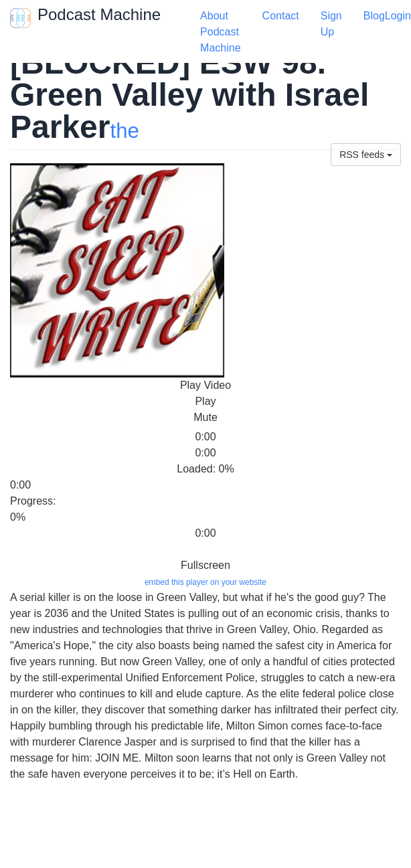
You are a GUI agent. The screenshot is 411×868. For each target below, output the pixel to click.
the (124, 131)
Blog (374, 16)
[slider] (37, 427)
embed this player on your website (205, 582)
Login (398, 16)
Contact (281, 16)
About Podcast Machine (220, 32)
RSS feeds (366, 155)
